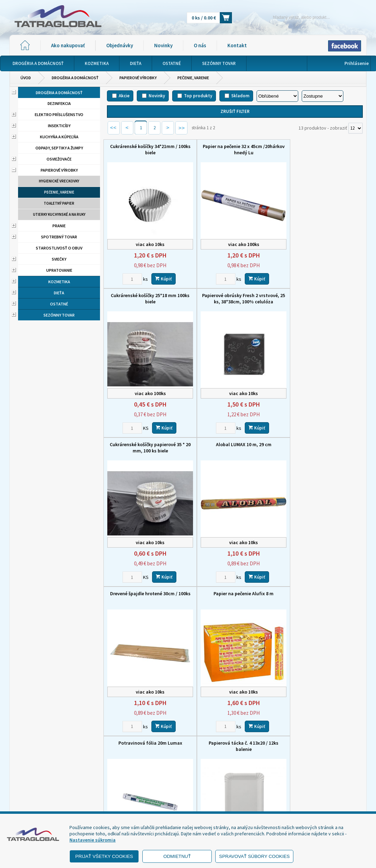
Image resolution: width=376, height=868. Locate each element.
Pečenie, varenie (193, 78)
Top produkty (198, 96)
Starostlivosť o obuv (59, 248)
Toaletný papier (59, 203)
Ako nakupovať (68, 45)
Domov (185, 764)
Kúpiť (160, 279)
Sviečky (59, 259)
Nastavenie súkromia (93, 840)
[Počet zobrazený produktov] (356, 128)
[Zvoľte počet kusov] (129, 279)
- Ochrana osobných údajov (46, 800)
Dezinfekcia (59, 103)
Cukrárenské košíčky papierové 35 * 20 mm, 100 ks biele (235, 298)
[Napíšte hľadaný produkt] (289, 17)
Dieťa (59, 293)
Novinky (163, 45)
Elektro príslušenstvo (59, 114)
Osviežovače (59, 159)
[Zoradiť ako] (323, 96)
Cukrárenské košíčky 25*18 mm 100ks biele (322, 149)
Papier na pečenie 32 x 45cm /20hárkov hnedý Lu (235, 149)
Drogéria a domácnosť (75, 78)
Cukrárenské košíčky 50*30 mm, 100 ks (322, 597)
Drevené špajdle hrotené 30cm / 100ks (147, 448)
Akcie (124, 96)
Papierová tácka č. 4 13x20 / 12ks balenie (147, 597)
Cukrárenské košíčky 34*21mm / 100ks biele (147, 149)
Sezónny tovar (59, 315)
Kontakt (237, 45)
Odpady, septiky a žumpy (59, 148)
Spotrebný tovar (59, 237)
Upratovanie (59, 270)
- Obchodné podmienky (42, 792)
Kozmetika (59, 282)
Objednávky (120, 45)
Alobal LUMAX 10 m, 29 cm (323, 295)
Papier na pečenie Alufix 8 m (235, 444)
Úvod (26, 78)
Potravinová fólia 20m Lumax (323, 444)
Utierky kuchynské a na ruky (59, 214)
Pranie (59, 226)
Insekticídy (59, 126)
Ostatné (59, 304)
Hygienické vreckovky (59, 181)
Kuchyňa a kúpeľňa (59, 137)
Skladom (240, 96)
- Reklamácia (31, 809)
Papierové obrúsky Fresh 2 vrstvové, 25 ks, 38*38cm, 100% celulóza (147, 298)
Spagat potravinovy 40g (235, 593)
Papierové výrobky (138, 78)
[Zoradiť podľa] (277, 96)
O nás (200, 45)
